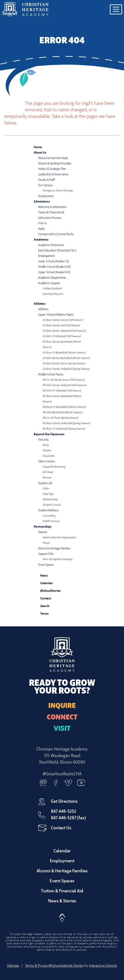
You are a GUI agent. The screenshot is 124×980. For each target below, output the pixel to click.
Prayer (46, 543)
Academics (41, 240)
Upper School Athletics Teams (56, 315)
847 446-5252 (64, 812)
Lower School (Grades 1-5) (53, 262)
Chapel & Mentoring (54, 467)
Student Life (45, 483)
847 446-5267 (64, 818)
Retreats (47, 478)
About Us (40, 153)
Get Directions (64, 802)
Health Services (51, 521)
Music (46, 445)
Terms (42, 613)
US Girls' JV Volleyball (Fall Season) (62, 336)
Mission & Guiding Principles (55, 164)
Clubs (46, 489)
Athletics (40, 304)
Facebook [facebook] (56, 783)
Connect (62, 718)
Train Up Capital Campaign (57, 559)
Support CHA (46, 554)
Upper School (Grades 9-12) (54, 272)
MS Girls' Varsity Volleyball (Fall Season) (64, 385)
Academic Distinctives (51, 245)
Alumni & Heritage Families (54, 549)
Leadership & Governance (53, 175)
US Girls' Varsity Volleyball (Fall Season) (64, 331)
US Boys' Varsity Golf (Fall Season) (61, 326)
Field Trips (48, 494)
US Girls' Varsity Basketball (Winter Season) (66, 358)
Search (42, 605)
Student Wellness (48, 511)
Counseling (49, 516)
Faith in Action (46, 462)
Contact (42, 599)
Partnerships (43, 527)
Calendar (43, 583)
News (41, 575)
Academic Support (49, 283)
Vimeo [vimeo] (68, 783)
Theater (47, 451)
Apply (41, 229)
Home (38, 147)
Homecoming (50, 500)
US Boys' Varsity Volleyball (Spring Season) (66, 369)
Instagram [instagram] (43, 783)
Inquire (62, 706)
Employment (46, 196)
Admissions (42, 202)
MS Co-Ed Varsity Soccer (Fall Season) (63, 380)
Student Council (51, 505)
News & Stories (62, 901)
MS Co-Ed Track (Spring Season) (60, 418)
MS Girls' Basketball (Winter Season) (62, 413)
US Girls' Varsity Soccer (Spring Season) (64, 364)
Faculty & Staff (46, 180)
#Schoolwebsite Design (66, 966)
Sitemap (13, 966)
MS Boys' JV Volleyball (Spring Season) (64, 429)
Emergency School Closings (58, 191)
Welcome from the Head (53, 158)
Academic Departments (52, 278)
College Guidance (52, 289)
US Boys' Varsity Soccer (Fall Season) (63, 320)
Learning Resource (53, 294)
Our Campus (45, 185)
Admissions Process (50, 218)
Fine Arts (43, 440)
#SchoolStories (47, 591)
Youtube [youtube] (81, 783)
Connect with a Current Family (56, 234)
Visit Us (42, 223)
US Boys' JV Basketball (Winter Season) (64, 353)
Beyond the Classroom (49, 434)
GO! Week (48, 472)
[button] (62, 916)
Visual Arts (48, 456)
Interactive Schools (103, 966)
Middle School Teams (51, 375)
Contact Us (61, 828)
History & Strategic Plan (52, 169)
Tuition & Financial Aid (51, 213)
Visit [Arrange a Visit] (62, 729)
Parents (43, 532)
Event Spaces (46, 565)
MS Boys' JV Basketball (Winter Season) (64, 407)
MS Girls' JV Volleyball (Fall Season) (62, 391)
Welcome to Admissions (52, 207)
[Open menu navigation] (116, 9)
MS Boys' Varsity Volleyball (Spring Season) (66, 423)
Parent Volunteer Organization (59, 538)
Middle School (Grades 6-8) (54, 267)
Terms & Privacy (37, 966)
